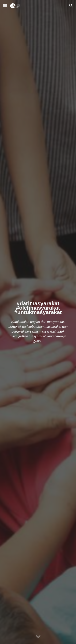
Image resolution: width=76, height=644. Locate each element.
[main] (38, 307)
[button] (5, 6)
